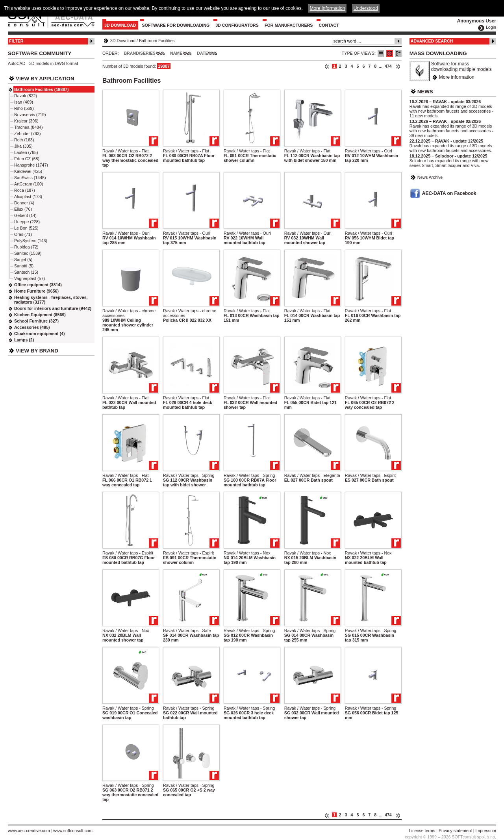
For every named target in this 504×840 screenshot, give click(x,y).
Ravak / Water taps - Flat (125, 151)
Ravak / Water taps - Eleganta (312, 475)
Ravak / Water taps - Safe (187, 630)
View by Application (45, 79)
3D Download (120, 25)
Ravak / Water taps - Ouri (369, 151)
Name (176, 53)
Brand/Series (140, 53)
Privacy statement (455, 831)
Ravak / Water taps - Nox (247, 553)
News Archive (430, 177)
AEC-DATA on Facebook (449, 193)
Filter (16, 41)
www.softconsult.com (73, 831)
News (425, 92)
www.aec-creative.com (29, 831)
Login (491, 27)
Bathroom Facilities (157, 41)
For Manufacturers (289, 25)
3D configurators (237, 25)
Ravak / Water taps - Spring (189, 475)
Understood (366, 8)
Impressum (486, 831)
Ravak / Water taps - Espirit (370, 475)
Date (202, 53)
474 (388, 66)
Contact (329, 25)
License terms (422, 831)
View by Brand (37, 351)
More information (457, 77)
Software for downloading (176, 25)
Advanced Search (432, 41)
